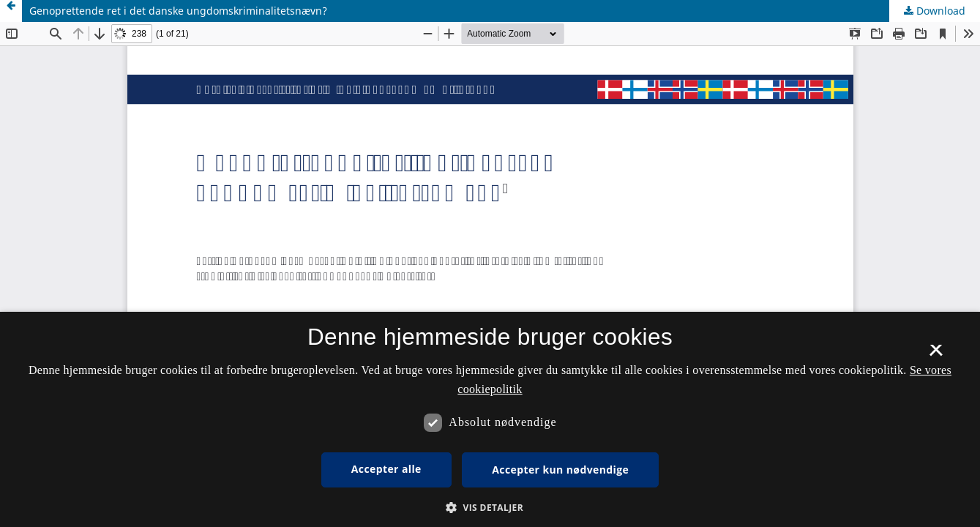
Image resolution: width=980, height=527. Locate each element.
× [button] (936, 355)
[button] (490, 508)
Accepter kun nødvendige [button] (560, 470)
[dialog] (490, 419)
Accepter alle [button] (386, 469)
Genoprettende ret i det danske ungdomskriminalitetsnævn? (178, 11)
